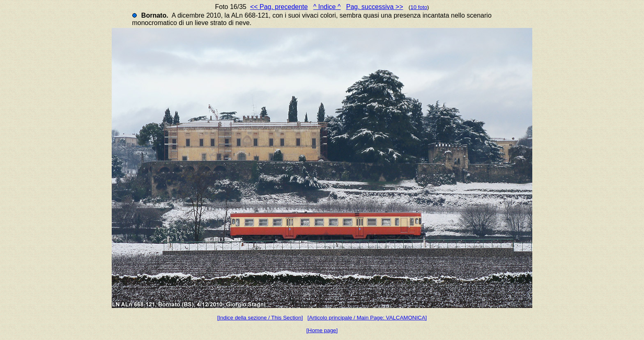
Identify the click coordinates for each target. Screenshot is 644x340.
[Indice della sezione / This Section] (260, 318)
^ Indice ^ (327, 7)
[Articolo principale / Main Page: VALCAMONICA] (367, 318)
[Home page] (322, 330)
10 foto (419, 7)
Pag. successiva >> (375, 7)
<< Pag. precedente (279, 7)
